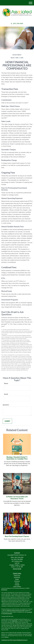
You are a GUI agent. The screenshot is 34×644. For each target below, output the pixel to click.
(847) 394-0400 (17, 24)
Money (17, 583)
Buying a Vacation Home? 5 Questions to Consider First (17, 458)
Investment (17, 578)
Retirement (17, 576)
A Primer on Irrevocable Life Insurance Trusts (17, 498)
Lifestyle (17, 585)
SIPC (16, 621)
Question (6, 405)
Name (6, 383)
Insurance (17, 581)
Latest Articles (17, 587)
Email (6, 394)
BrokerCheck (4, 590)
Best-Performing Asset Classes (17, 536)
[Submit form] (7, 421)
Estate (17, 579)
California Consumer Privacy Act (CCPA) (16, 610)
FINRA (13, 621)
